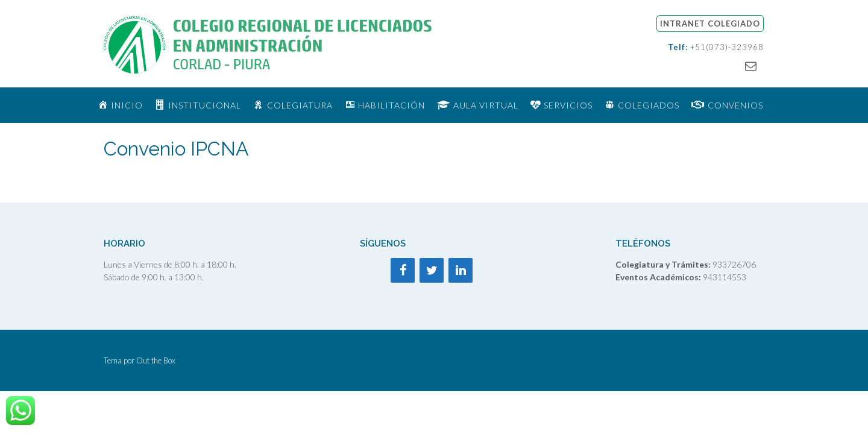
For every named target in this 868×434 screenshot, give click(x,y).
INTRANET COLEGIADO (710, 24)
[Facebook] (403, 270)
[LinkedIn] (461, 270)
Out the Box (156, 360)
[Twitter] (432, 270)
